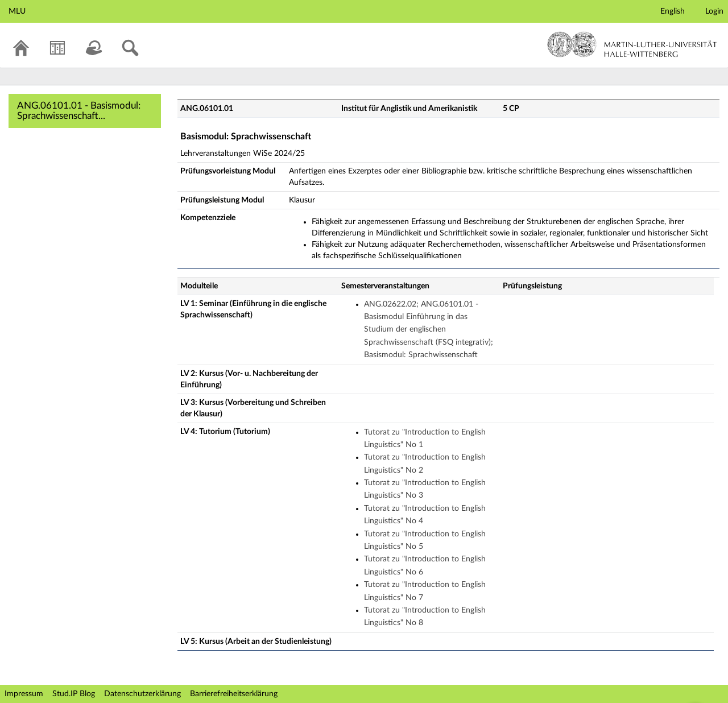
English (673, 11)
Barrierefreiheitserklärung (234, 694)
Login (714, 11)
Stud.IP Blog (74, 694)
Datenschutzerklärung (142, 694)
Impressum (24, 694)
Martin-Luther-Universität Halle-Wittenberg (632, 44)
